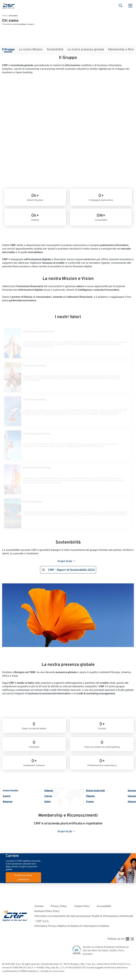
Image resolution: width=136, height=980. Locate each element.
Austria (7, 796)
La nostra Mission (31, 49)
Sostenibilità (55, 49)
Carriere (39, 906)
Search (121, 6)
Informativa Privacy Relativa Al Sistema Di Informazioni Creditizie (72, 926)
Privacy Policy (59, 906)
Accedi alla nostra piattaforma (23, 877)
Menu (130, 6)
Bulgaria (49, 790)
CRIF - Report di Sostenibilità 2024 (68, 570)
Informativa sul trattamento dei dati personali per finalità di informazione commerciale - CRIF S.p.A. (84, 918)
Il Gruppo (8, 49)
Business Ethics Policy (47, 911)
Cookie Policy (82, 906)
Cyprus (48, 796)
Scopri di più (65, 561)
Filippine (90, 796)
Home (5, 16)
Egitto (48, 801)
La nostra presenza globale (86, 49)
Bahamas (8, 801)
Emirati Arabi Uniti (95, 790)
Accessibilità (104, 906)
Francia (90, 801)
